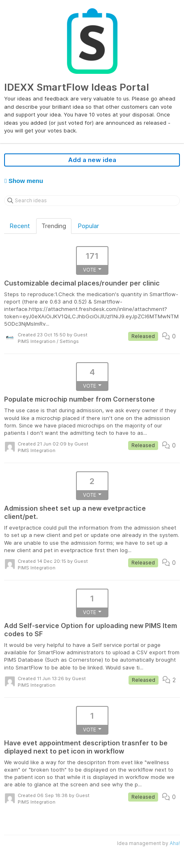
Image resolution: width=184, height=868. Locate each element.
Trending (54, 226)
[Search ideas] (92, 201)
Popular (88, 226)
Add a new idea (92, 160)
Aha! (175, 843)
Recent (20, 226)
